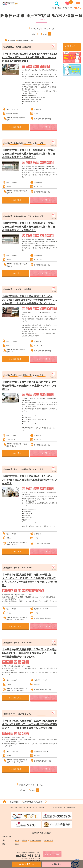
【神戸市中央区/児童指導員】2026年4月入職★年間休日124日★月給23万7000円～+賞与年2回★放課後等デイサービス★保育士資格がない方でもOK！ (30, 724)
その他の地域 (48, 840)
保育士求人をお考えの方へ (28, 807)
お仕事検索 (12, 40)
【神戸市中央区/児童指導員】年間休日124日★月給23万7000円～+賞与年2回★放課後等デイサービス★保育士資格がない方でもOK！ (29, 653)
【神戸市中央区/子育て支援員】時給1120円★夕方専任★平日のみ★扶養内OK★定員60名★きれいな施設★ (29, 386)
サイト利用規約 (57, 807)
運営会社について (45, 807)
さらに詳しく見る (16, 127)
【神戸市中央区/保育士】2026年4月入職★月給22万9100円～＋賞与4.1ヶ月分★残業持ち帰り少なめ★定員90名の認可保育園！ (30, 57)
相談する (56, 864)
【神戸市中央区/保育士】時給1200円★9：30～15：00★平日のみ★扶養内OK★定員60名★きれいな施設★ (30, 480)
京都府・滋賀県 (35, 840)
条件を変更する (27, 864)
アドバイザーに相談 (52, 854)
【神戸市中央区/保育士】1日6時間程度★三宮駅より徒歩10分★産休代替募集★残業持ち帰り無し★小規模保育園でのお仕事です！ (29, 154)
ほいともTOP (6, 836)
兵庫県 (25, 840)
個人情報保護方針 (70, 807)
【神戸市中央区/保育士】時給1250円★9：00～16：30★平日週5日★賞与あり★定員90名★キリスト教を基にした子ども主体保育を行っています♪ (30, 300)
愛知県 (17, 844)
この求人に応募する (44, 127)
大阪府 (17, 840)
